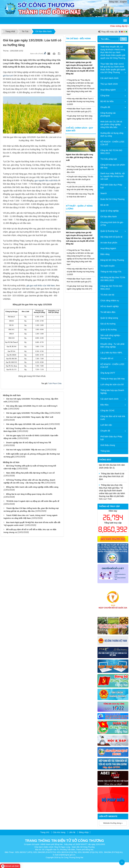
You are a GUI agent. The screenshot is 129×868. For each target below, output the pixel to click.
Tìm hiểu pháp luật (109, 159)
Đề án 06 (104, 205)
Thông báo (105, 451)
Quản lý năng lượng (109, 318)
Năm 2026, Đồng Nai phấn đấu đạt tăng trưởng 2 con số (30, 473)
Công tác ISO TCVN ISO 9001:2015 (111, 152)
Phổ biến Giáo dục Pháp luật (111, 186)
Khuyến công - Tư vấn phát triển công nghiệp (112, 345)
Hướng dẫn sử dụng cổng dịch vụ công (112, 134)
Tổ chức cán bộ (107, 295)
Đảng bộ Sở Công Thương (112, 260)
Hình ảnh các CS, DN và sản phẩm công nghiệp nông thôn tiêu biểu (111, 124)
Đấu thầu (104, 405)
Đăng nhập (84, 832)
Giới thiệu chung (108, 445)
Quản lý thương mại (109, 231)
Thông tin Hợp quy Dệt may (113, 379)
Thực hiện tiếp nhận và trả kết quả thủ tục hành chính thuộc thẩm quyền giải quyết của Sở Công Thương (113, 68)
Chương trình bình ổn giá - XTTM (112, 224)
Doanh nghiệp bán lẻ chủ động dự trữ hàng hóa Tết (29, 443)
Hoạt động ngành (108, 90)
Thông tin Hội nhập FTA (111, 272)
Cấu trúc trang (59, 832)
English (123, 2)
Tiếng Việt (113, 2)
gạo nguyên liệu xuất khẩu (46, 180)
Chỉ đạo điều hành (109, 217)
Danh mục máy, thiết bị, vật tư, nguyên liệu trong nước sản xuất (113, 176)
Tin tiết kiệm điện (108, 312)
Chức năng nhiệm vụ (110, 301)
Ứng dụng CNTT (108, 373)
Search (104, 193)
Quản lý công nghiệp (110, 211)
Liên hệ (72, 832)
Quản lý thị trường (109, 330)
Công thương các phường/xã (108, 114)
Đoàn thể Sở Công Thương (112, 199)
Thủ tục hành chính (109, 84)
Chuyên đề (105, 107)
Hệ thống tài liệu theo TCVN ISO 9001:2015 (113, 279)
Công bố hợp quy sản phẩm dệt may (113, 166)
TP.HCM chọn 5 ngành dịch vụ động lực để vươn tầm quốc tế (33, 501)
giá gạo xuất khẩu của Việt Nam (41, 286)
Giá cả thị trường (108, 324)
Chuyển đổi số (107, 358)
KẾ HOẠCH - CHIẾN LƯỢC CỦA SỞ (112, 143)
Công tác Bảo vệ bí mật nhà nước (113, 418)
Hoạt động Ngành (108, 248)
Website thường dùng (113, 823)
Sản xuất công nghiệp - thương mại (111, 337)
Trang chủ (45, 832)
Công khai (105, 96)
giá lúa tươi (8, 76)
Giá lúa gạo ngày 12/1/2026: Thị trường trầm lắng (27, 413)
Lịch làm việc (106, 425)
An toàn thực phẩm (109, 243)
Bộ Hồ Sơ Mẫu (107, 101)
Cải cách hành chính (110, 78)
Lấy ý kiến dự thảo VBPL (111, 353)
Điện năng (105, 254)
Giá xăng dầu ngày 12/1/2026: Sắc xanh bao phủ (27, 424)
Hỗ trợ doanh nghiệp (110, 306)
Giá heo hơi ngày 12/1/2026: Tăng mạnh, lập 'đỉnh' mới (30, 417)
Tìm (123, 39)
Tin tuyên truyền (108, 266)
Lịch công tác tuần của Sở (112, 384)
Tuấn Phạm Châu (55, 383)
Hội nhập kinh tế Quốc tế (111, 237)
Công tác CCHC (108, 411)
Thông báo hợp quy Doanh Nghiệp (112, 392)
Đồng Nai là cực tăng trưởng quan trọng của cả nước (29, 494)
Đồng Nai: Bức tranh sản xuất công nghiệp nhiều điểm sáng (32, 487)
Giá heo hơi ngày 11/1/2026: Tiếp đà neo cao (25, 450)
